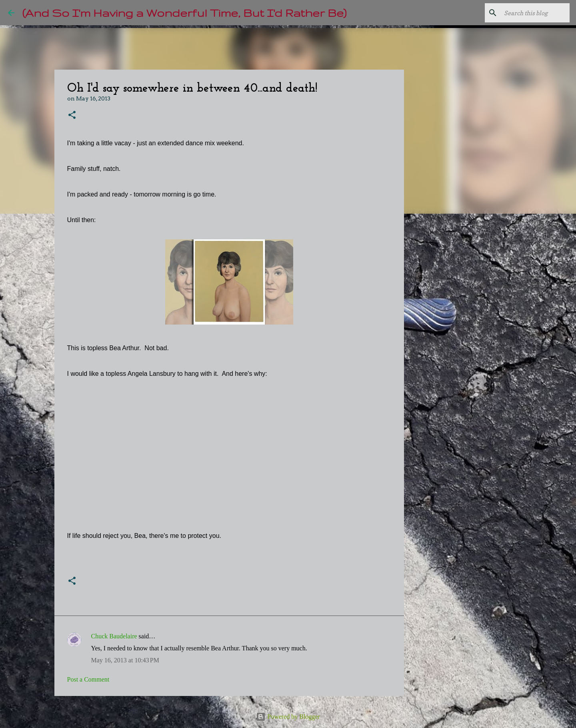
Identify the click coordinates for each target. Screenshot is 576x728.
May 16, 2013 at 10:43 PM (125, 660)
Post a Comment (88, 679)
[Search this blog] (528, 13)
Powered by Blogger (288, 717)
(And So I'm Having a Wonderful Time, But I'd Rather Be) (184, 13)
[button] (72, 115)
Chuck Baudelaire (114, 636)
